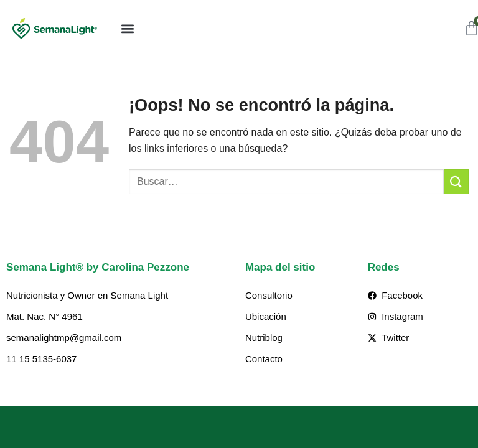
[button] (127, 28)
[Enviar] (456, 181)
